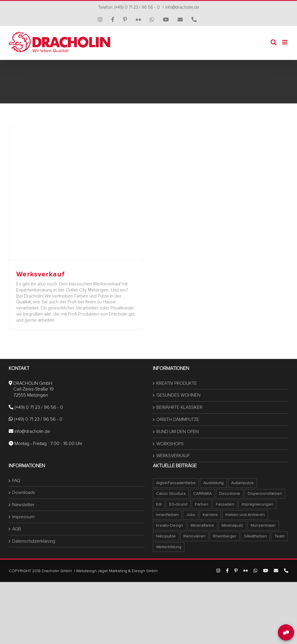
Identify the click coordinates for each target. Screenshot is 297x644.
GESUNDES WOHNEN (178, 395)
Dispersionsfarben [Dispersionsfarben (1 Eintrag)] (265, 494)
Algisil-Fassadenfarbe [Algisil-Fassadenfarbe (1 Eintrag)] (176, 483)
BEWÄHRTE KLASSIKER (179, 407)
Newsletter (23, 505)
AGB (17, 529)
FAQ (16, 481)
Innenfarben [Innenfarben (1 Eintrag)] (167, 515)
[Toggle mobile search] (274, 42)
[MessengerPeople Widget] (286, 632)
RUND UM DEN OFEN (178, 432)
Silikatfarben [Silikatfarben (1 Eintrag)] (255, 536)
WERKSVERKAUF (173, 456)
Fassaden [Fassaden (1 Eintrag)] (225, 504)
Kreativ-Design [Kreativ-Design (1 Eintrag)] (170, 525)
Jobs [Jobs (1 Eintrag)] (191, 515)
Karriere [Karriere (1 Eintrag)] (210, 515)
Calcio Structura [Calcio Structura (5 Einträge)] (171, 494)
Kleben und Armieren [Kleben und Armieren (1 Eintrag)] (245, 515)
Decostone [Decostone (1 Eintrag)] (230, 494)
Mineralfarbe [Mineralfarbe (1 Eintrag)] (202, 525)
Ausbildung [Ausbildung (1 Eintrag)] (213, 483)
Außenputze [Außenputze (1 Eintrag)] (242, 483)
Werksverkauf (40, 274)
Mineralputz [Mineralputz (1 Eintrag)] (232, 525)
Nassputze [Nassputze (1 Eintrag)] (166, 536)
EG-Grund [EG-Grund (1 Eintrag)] (178, 504)
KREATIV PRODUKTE (177, 383)
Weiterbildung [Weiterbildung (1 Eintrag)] (169, 547)
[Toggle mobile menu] (285, 42)
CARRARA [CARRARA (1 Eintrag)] (202, 494)
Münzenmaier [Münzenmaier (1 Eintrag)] (263, 525)
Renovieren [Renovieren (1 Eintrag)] (194, 536)
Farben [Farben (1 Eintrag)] (202, 504)
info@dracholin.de (182, 7)
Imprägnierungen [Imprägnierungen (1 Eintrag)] (257, 504)
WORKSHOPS (170, 444)
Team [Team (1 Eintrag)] (279, 536)
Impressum (23, 517)
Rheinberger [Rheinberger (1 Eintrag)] (225, 536)
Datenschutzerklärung (34, 541)
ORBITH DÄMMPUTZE (178, 419)
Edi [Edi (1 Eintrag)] (159, 504)
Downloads (24, 492)
